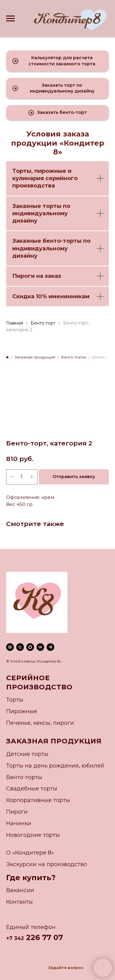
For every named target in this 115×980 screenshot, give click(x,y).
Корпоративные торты (38, 800)
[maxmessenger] (30, 647)
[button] (57, 61)
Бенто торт (43, 323)
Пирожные (22, 711)
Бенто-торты (24, 777)
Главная (15, 323)
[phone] (20, 647)
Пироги (17, 812)
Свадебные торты (32, 789)
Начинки (19, 823)
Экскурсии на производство (47, 864)
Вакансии (20, 890)
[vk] (40, 647)
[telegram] (50, 647)
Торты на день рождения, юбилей (55, 766)
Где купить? (31, 878)
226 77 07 (43, 937)
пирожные (50, 171)
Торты (22, 171)
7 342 (17, 938)
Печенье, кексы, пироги (40, 723)
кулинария (28, 178)
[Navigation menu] (10, 19)
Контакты (19, 902)
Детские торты (27, 754)
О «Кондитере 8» (30, 853)
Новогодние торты (33, 835)
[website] (10, 647)
